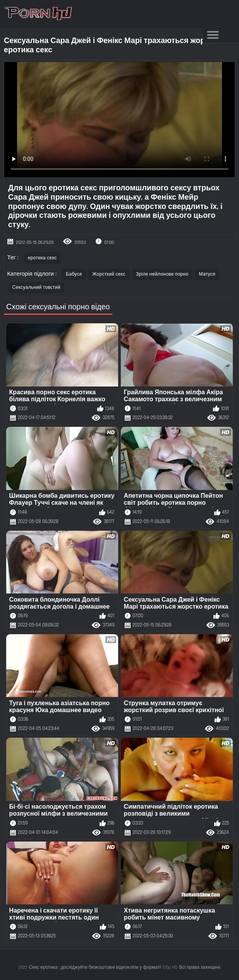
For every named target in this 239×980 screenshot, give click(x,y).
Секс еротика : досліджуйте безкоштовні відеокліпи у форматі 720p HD (103, 967)
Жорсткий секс (109, 274)
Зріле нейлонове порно (162, 274)
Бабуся (74, 274)
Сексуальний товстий (36, 287)
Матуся (207, 274)
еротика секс (42, 258)
